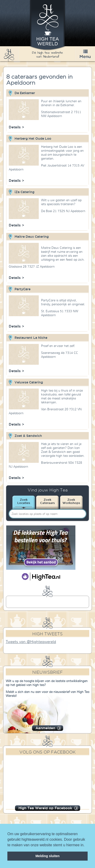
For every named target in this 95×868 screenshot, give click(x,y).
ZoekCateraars (47, 501)
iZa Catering (24, 192)
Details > (16, 127)
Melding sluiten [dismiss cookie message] (48, 856)
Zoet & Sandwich (28, 436)
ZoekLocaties (24, 501)
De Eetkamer (25, 93)
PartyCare (22, 289)
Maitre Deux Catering (32, 237)
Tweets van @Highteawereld (31, 642)
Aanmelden (45, 728)
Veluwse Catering (29, 382)
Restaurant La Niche (31, 338)
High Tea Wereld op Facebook (45, 808)
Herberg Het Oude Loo (33, 139)
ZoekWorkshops (71, 501)
